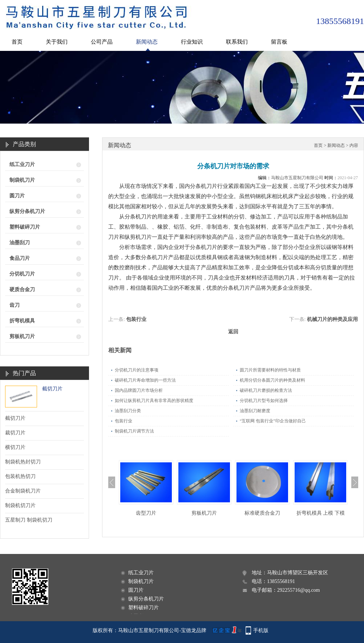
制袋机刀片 (22, 180)
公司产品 (102, 42)
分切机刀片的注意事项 (137, 370)
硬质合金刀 (22, 290)
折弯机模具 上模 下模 (321, 513)
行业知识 (192, 42)
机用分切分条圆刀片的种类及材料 (272, 380)
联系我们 (237, 42)
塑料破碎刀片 (25, 227)
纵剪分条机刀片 (27, 211)
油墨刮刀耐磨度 (255, 411)
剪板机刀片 (22, 336)
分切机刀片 (22, 274)
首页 (17, 42)
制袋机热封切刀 (23, 462)
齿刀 (15, 305)
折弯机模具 (22, 321)
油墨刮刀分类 (128, 411)
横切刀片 (15, 447)
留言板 (279, 42)
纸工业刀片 (22, 164)
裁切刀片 (15, 433)
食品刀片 (20, 258)
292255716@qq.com (299, 590)
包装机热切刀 (20, 476)
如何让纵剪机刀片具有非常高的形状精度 (154, 401)
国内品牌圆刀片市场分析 (139, 390)
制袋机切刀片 (20, 505)
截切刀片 (52, 389)
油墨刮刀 (20, 243)
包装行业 (136, 319)
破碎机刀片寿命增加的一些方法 (145, 380)
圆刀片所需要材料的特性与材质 (270, 370)
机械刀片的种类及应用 (332, 319)
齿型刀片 (146, 513)
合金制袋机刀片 (23, 491)
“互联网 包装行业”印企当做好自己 (273, 421)
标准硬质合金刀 (262, 513)
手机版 (261, 630)
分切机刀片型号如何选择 (264, 401)
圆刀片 (17, 196)
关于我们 (57, 42)
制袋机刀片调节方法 (134, 431)
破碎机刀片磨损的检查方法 (266, 390)
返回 (233, 332)
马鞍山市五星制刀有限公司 (297, 178)
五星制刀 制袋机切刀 (29, 520)
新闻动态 (147, 42)
